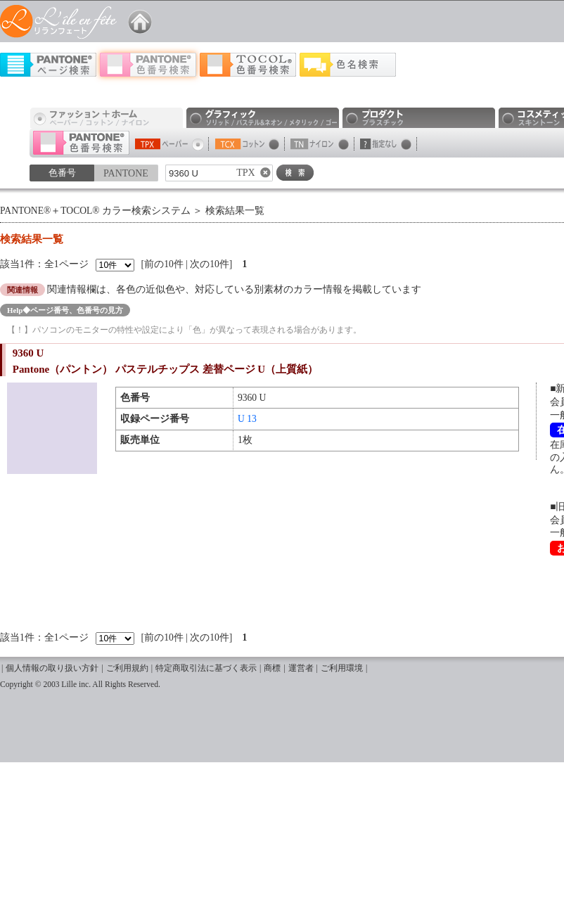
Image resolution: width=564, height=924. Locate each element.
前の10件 (164, 264)
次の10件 (210, 264)
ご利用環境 (342, 668)
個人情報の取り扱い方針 (52, 668)
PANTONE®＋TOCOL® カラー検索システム (95, 211)
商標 (272, 668)
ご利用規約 (127, 668)
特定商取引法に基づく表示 (206, 668)
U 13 (247, 419)
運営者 (301, 668)
